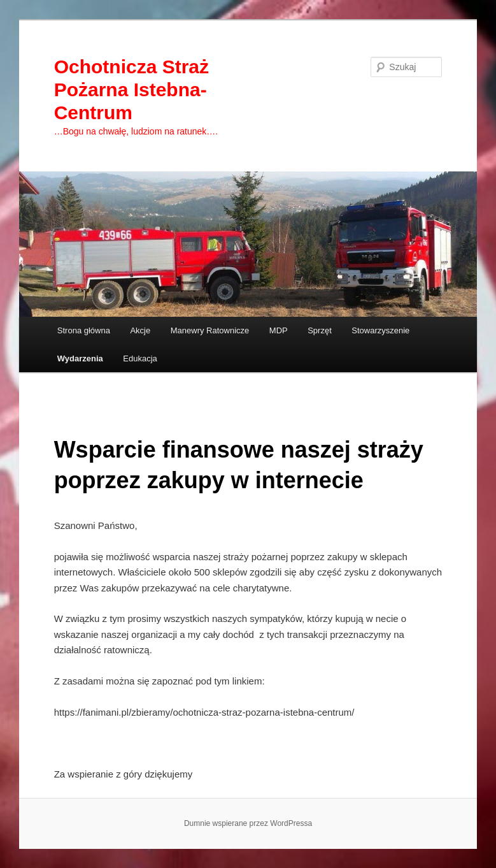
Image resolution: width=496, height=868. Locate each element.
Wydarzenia (80, 358)
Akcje (140, 330)
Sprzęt (320, 330)
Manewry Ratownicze (210, 330)
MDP (279, 330)
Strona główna (84, 330)
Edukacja (140, 358)
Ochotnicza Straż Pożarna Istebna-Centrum (131, 90)
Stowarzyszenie (380, 330)
